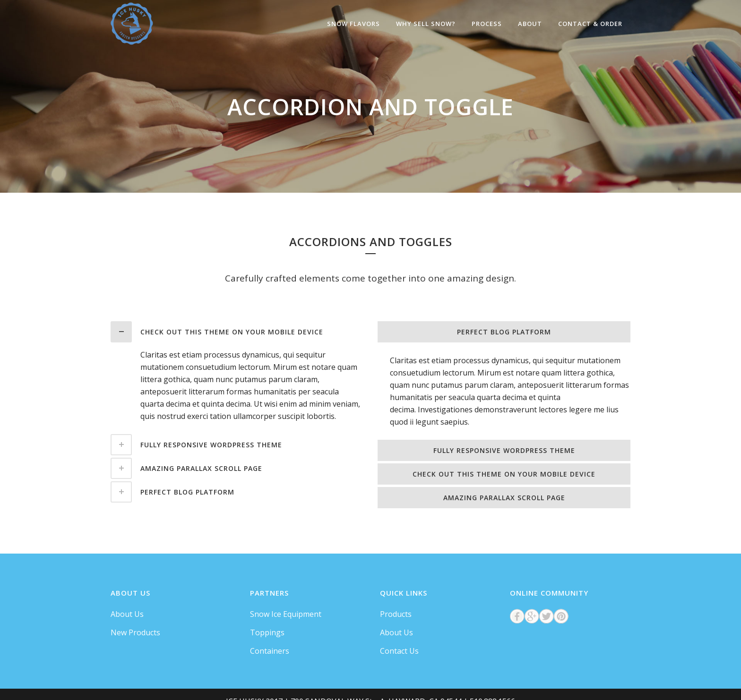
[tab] (237, 332)
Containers (270, 651)
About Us (127, 614)
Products (396, 614)
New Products (135, 632)
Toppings (267, 632)
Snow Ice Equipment (286, 614)
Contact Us (399, 651)
